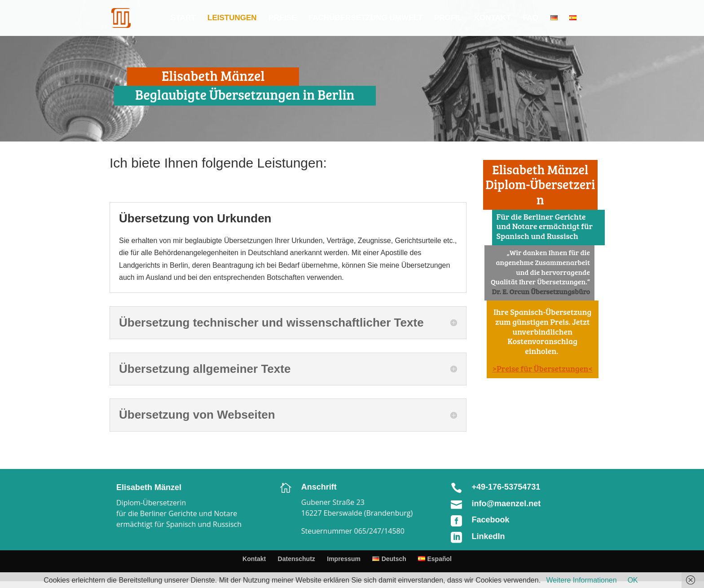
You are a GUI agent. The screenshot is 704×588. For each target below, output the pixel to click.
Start (183, 18)
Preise (282, 18)
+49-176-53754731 (506, 487)
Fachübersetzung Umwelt (365, 18)
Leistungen (232, 18)
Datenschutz (297, 559)
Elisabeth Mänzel (149, 487)
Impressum (344, 559)
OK (633, 580)
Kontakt (493, 18)
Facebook (491, 520)
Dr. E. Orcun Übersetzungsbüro (541, 291)
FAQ (530, 18)
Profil (448, 18)
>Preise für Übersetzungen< (543, 368)
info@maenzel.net (506, 504)
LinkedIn (488, 536)
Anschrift (319, 487)
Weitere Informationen (582, 580)
